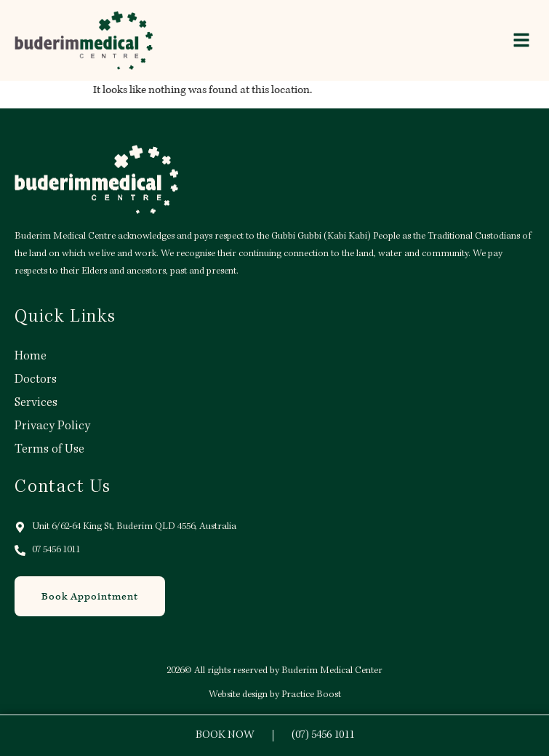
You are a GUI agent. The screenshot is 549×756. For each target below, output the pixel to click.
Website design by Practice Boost (275, 695)
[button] (521, 40)
